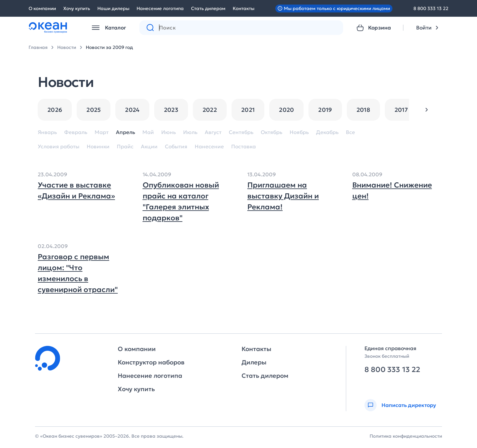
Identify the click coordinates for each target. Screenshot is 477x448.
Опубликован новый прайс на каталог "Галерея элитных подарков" (181, 202)
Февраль (76, 132)
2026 (55, 110)
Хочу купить (77, 8)
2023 (171, 110)
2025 (94, 110)
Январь (47, 132)
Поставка (244, 147)
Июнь (169, 132)
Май (148, 132)
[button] (427, 110)
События (176, 147)
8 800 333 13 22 (431, 8)
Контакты (244, 8)
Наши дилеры (113, 8)
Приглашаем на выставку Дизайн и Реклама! (283, 196)
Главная (38, 47)
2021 (248, 110)
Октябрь (272, 132)
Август (213, 132)
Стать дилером (208, 8)
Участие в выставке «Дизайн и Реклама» (76, 191)
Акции (149, 147)
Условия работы (59, 147)
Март (102, 132)
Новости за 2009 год (109, 47)
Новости (67, 47)
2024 (132, 110)
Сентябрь (241, 132)
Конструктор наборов (151, 362)
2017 (401, 110)
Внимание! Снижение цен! (392, 191)
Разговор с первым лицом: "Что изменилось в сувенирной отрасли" (78, 273)
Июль (190, 132)
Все (350, 132)
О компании (42, 8)
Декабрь (327, 132)
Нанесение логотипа (160, 8)
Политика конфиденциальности (406, 436)
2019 (325, 110)
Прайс (125, 147)
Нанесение (209, 147)
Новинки (98, 147)
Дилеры (254, 362)
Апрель (125, 132)
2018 (363, 110)
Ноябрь (299, 132)
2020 (286, 110)
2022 (210, 110)
